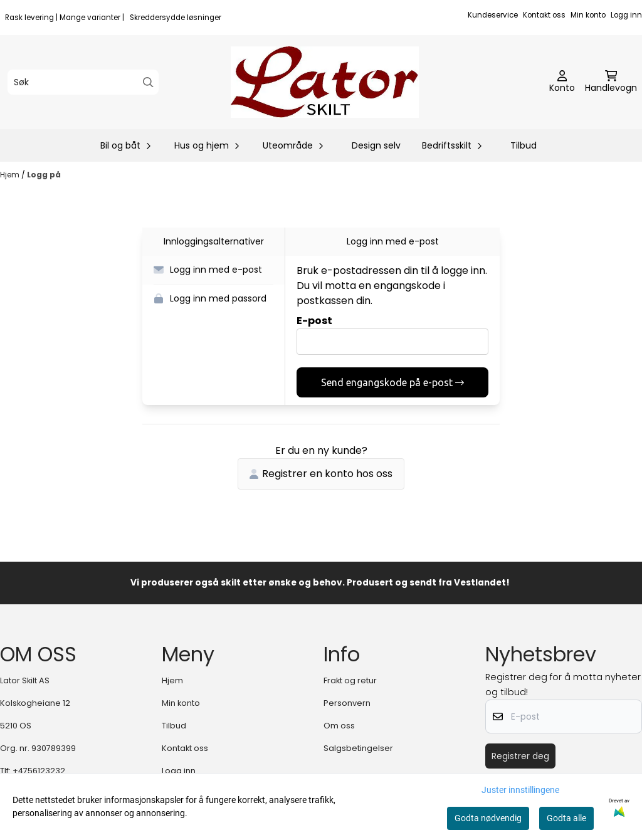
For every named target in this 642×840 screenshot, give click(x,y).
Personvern (347, 703)
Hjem (11, 175)
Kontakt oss (544, 15)
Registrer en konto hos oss (321, 474)
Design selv (376, 145)
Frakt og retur (350, 680)
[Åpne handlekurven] (611, 82)
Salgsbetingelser (358, 748)
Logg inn (626, 15)
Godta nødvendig (488, 818)
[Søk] (83, 82)
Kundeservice (493, 15)
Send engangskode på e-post (392, 382)
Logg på (44, 175)
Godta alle (566, 818)
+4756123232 (39, 771)
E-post (314, 321)
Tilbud (524, 145)
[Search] (148, 82)
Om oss (339, 726)
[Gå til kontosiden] (562, 82)
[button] (213, 270)
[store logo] (325, 82)
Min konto (588, 15)
